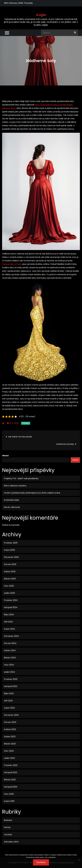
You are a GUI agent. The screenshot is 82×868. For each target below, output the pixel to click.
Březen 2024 (10, 658)
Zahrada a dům (11, 842)
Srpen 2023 (9, 708)
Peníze (7, 827)
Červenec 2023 (11, 715)
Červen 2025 (10, 564)
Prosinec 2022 (11, 765)
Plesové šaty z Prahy (12, 264)
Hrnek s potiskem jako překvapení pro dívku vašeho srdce (32, 493)
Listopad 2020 (11, 787)
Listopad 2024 (11, 607)
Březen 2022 (10, 780)
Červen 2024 (10, 643)
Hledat (5, 456)
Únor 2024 (9, 665)
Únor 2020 (9, 794)
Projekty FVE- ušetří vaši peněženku (21, 478)
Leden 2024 (9, 672)
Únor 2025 (9, 586)
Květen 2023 (10, 729)
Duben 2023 (10, 737)
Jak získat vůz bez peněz (20, 437)
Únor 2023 (9, 751)
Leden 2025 (9, 593)
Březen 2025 (10, 579)
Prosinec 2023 (11, 679)
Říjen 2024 (9, 615)
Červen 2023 (10, 722)
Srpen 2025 (9, 550)
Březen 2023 (10, 744)
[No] (79, 860)
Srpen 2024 (9, 629)
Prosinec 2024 (11, 600)
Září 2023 (8, 701)
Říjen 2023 (9, 693)
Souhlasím (41, 862)
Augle (41, 15)
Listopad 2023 (11, 686)
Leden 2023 (9, 758)
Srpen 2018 (9, 801)
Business (8, 820)
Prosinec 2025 (11, 543)
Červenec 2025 (11, 557)
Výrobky (26, 423)
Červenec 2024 (11, 636)
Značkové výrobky (65, 444)
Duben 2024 (10, 650)
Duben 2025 (10, 572)
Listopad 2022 (11, 772)
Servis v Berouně (12, 507)
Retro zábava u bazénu (15, 486)
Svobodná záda (11, 500)
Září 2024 (8, 622)
